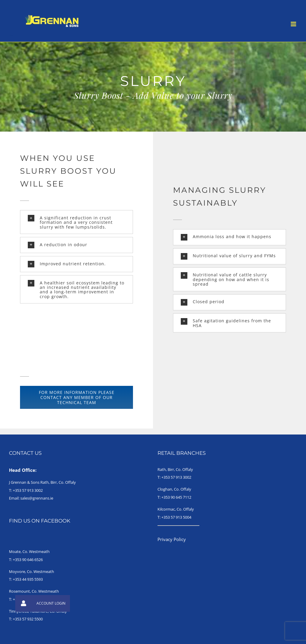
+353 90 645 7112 (176, 497)
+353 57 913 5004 (176, 517)
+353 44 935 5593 (28, 579)
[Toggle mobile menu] (294, 24)
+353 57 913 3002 (28, 490)
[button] (77, 222)
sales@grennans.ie (37, 498)
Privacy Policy (172, 539)
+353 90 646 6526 (28, 560)
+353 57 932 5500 (28, 619)
